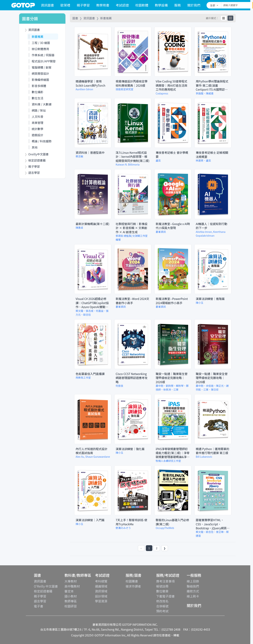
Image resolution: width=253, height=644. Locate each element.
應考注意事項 (165, 581)
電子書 (39, 606)
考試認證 (122, 5)
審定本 (69, 591)
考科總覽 (101, 581)
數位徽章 (162, 591)
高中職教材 (72, 586)
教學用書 (103, 5)
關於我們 (194, 5)
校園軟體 (142, 5)
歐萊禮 (65, 5)
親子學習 (83, 5)
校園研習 (71, 606)
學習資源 (101, 601)
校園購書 (132, 581)
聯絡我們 (193, 586)
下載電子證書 (165, 596)
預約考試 (162, 611)
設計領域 (101, 596)
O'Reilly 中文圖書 (46, 586)
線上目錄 (193, 581)
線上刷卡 (193, 596)
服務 (178, 5)
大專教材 (71, 581)
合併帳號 (162, 606)
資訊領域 (101, 591)
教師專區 (71, 601)
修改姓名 (162, 601)
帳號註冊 (162, 586)
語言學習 (40, 601)
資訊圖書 (48, 5)
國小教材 (71, 596)
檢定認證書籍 (43, 591)
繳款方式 (193, 591)
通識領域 (101, 586)
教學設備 (161, 5)
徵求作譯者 (133, 586)
